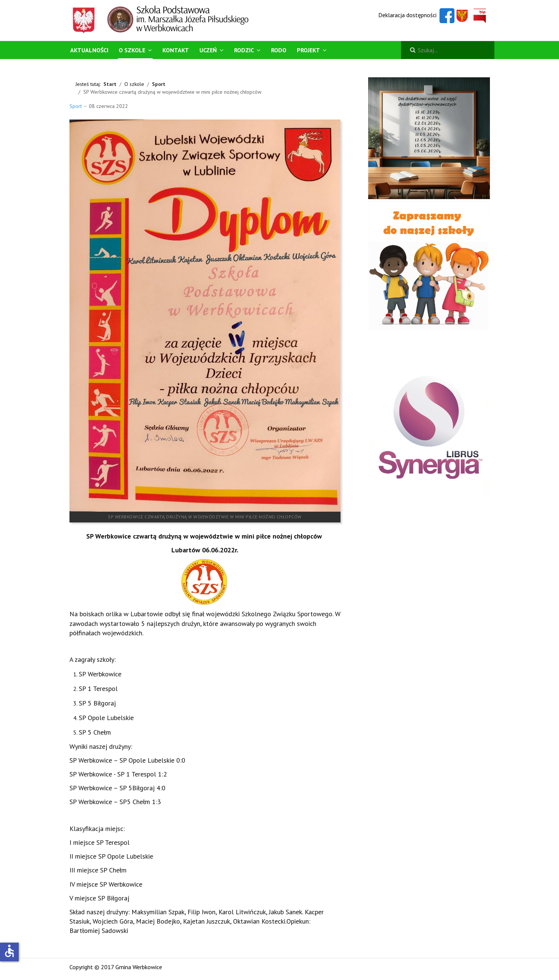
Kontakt (176, 50)
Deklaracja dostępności (407, 15)
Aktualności (89, 50)
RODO (279, 50)
